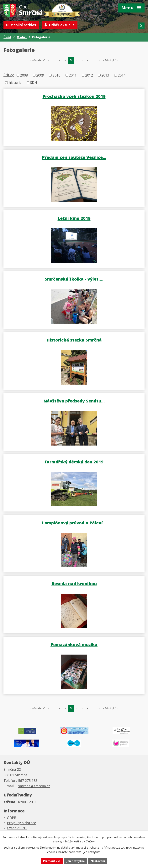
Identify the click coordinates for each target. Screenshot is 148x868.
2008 (24, 75)
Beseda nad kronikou (74, 584)
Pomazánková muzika (74, 645)
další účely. (89, 841)
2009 (40, 75)
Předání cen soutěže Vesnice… (74, 157)
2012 (89, 75)
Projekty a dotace (21, 824)
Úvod (7, 37)
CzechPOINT (17, 829)
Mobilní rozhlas (24, 25)
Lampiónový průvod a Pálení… (74, 523)
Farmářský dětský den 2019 (74, 462)
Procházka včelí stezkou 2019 (74, 96)
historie (15, 83)
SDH (34, 83)
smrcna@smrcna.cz (34, 787)
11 (99, 61)
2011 (73, 75)
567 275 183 (28, 782)
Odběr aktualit (63, 25)
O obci (22, 37)
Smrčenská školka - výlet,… (74, 279)
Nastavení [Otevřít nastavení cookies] (98, 861)
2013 (105, 75)
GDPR (12, 819)
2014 (122, 75)
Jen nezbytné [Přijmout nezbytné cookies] (76, 861)
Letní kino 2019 (74, 218)
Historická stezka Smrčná (74, 340)
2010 (56, 75)
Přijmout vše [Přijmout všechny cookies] (52, 861)
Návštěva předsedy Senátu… (74, 401)
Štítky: (9, 75)
